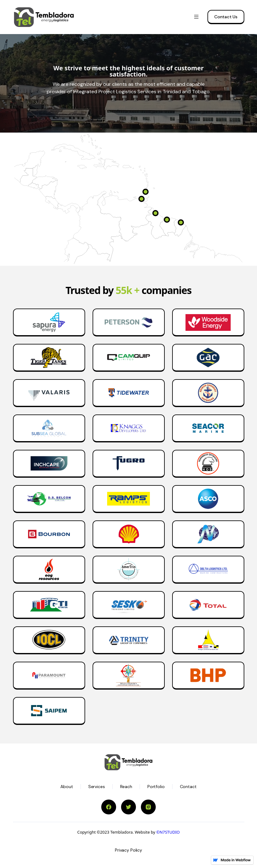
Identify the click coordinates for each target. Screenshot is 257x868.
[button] (196, 17)
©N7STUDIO (168, 832)
